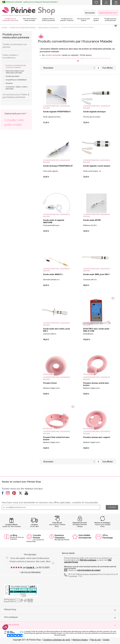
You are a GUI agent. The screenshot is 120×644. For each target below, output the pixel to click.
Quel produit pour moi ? (108, 13)
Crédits (106, 640)
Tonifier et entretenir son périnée (15, 46)
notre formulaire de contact (89, 570)
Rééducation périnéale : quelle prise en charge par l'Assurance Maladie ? (32, 2)
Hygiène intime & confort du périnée (48, 20)
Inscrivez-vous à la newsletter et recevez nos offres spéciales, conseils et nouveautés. (50, 502)
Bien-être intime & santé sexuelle (30, 20)
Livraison (34, 525)
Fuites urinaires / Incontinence (11, 56)
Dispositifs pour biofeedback (16, 80)
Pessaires (9, 83)
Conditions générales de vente (57, 640)
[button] (5, 627)
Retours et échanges (102, 523)
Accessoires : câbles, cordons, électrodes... (17, 88)
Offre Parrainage (108, 536)
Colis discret (57, 523)
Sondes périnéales (13, 76)
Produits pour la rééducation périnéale (10, 20)
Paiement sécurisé (80, 523)
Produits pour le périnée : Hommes (67, 20)
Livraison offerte (11, 525)
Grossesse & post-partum (84, 20)
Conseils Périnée (37, 536)
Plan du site (95, 640)
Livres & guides (96, 20)
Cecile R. (31, 568)
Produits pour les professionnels (110, 20)
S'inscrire (112, 507)
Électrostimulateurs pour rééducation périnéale (15, 72)
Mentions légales (80, 640)
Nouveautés (90, 13)
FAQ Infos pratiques (88, 560)
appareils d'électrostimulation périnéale (63, 58)
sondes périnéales (53, 55)
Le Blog (14, 535)
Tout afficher (107, 68)
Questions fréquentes (60, 536)
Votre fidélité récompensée (85, 536)
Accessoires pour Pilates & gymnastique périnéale (16, 96)
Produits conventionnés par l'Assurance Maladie (16, 66)
